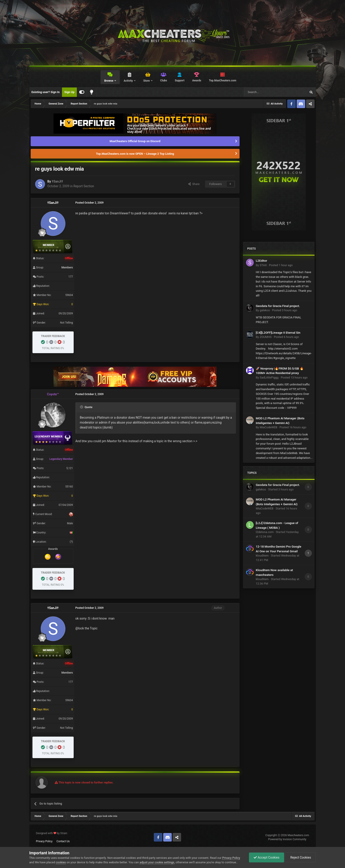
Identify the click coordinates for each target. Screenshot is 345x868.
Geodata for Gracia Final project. (278, 306)
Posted (281, 265)
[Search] (265, 92)
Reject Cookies (300, 857)
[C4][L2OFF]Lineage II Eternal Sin (278, 333)
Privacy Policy (44, 841)
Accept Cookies (267, 857)
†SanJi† (57, 181)
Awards (197, 80)
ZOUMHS (266, 337)
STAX (263, 265)
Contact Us (63, 841)
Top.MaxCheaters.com (223, 80)
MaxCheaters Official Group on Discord (135, 141)
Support (180, 80)
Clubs (164, 80)
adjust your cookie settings (157, 862)
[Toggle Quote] (82, 407)
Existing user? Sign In (46, 92)
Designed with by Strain (52, 833)
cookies (61, 862)
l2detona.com (265, 532)
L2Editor (262, 261)
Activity (129, 81)
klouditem (262, 556)
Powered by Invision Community (287, 839)
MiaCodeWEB (269, 427)
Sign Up (69, 92)
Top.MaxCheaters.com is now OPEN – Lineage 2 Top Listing (135, 154)
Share (194, 184)
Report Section (84, 186)
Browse (109, 81)
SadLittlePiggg (269, 377)
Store (147, 81)
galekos (265, 310)
